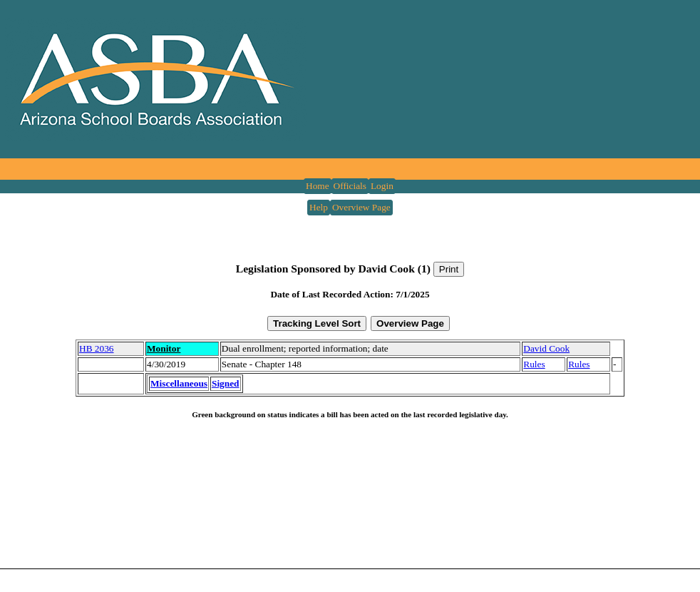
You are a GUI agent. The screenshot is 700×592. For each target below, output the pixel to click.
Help (319, 207)
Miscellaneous (179, 383)
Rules (534, 364)
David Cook (546, 348)
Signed (226, 383)
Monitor (164, 348)
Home (318, 186)
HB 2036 (97, 348)
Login (382, 186)
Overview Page (361, 207)
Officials (350, 186)
